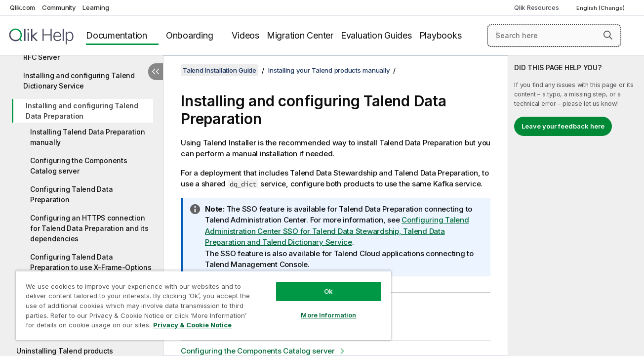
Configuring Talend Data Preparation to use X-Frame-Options (91, 262)
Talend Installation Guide (220, 70)
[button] (608, 35)
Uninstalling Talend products (65, 351)
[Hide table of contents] (156, 72)
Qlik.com (22, 7)
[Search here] (554, 36)
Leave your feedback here (563, 126)
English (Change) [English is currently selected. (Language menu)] (601, 8)
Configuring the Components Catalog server (79, 166)
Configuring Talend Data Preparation (71, 194)
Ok (327, 291)
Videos (245, 35)
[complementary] (576, 206)
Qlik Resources (537, 7)
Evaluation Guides (376, 35)
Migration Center (300, 35)
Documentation (117, 35)
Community (59, 7)
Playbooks (441, 35)
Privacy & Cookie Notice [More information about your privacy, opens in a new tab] (192, 325)
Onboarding (190, 35)
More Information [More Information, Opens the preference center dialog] (327, 315)
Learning (96, 7)
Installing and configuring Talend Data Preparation (82, 111)
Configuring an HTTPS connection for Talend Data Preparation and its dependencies (89, 228)
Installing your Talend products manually (329, 70)
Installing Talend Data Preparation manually (88, 137)
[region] (202, 305)
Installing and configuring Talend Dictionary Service (79, 81)
